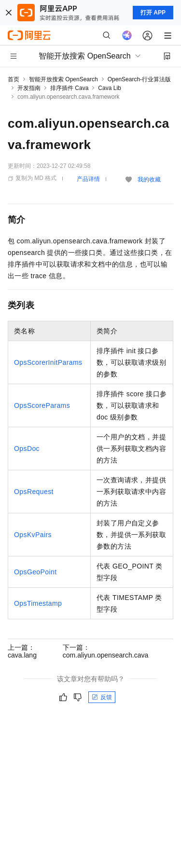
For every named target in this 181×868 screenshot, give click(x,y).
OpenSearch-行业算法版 (139, 79)
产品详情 (88, 179)
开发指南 (29, 88)
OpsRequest (34, 492)
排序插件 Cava (69, 88)
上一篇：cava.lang (22, 651)
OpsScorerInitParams (48, 362)
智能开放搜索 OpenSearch (63, 79)
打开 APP (153, 13)
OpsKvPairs (33, 535)
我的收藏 (149, 180)
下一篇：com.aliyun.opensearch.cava (105, 651)
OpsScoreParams (42, 405)
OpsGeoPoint (35, 572)
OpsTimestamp (38, 603)
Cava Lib (109, 88)
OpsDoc (27, 449)
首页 (14, 79)
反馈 (102, 697)
